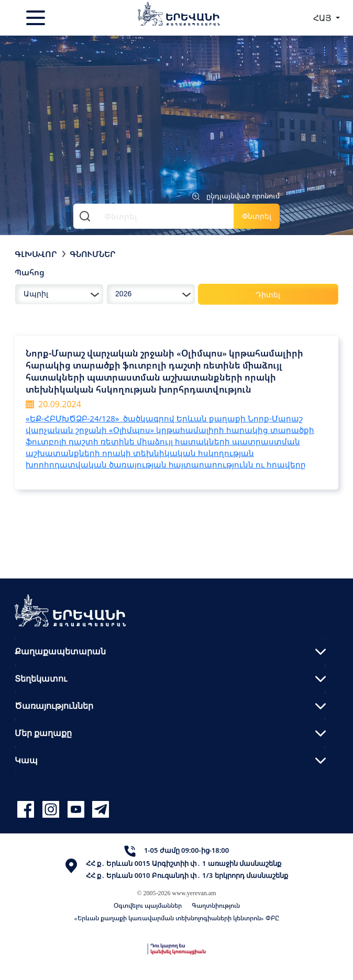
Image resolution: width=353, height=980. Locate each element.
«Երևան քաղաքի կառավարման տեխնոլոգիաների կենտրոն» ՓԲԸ (177, 918)
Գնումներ (93, 254)
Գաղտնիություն (216, 905)
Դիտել (268, 294)
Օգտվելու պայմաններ (148, 905)
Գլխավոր (36, 254)
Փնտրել (257, 216)
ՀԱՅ (323, 18)
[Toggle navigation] (37, 18)
